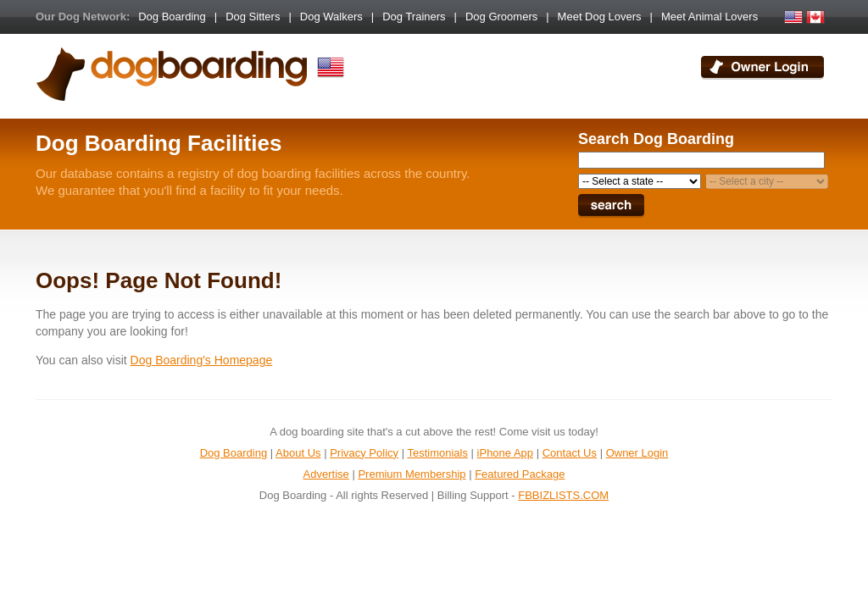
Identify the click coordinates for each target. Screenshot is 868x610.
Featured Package (520, 474)
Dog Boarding (172, 17)
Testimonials (437, 453)
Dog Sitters (253, 17)
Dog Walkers (331, 17)
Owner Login (637, 453)
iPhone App (506, 453)
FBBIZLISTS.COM (563, 495)
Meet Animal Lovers (709, 17)
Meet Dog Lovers (600, 17)
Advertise (326, 474)
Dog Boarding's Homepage (202, 360)
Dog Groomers (501, 17)
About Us (298, 453)
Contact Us (570, 453)
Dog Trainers (414, 17)
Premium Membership (412, 474)
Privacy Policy (364, 453)
